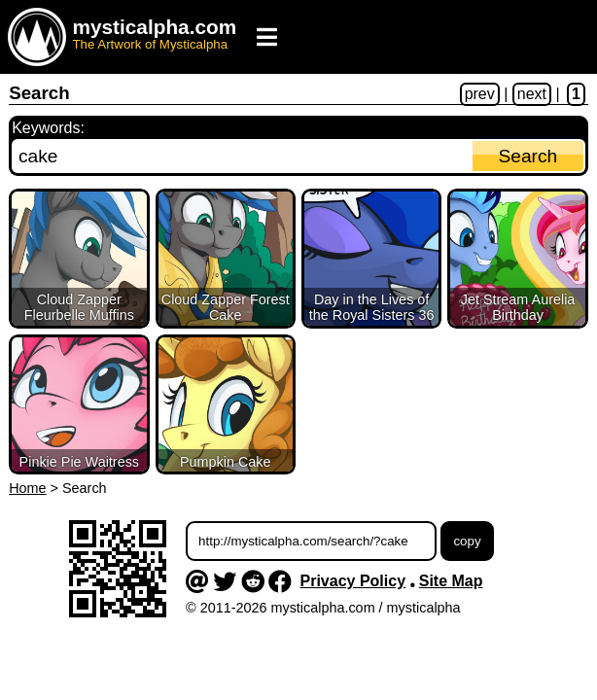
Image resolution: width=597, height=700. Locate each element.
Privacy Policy (353, 581)
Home (27, 488)
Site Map (451, 581)
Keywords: (48, 128)
